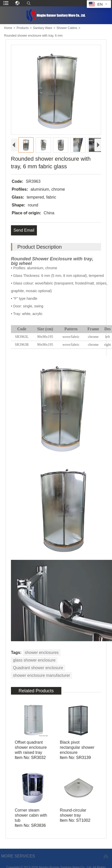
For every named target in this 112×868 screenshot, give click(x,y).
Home (8, 28)
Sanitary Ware (43, 28)
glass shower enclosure (34, 660)
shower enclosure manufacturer (41, 675)
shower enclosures (42, 653)
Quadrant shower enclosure (38, 668)
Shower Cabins (67, 28)
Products (23, 28)
